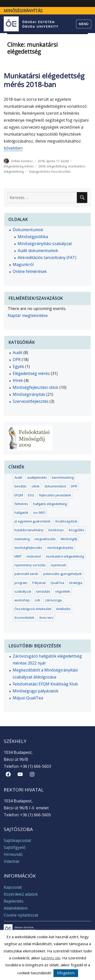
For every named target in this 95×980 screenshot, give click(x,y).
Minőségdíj (69, 539)
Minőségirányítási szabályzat (45, 244)
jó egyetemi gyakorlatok (32, 521)
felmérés (21, 504)
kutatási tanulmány (29, 530)
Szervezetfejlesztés (31, 401)
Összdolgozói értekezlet (33, 609)
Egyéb (18, 366)
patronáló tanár (26, 574)
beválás (21, 486)
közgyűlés (77, 530)
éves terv (46, 618)
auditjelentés (37, 477)
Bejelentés (14, 901)
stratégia (76, 583)
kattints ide (51, 958)
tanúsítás (43, 591)
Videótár (12, 861)
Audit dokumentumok (38, 251)
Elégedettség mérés (19, 166)
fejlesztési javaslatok (55, 495)
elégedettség (57, 166)
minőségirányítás (60, 548)
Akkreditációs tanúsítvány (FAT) (47, 258)
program (21, 583)
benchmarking (63, 477)
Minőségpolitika (33, 237)
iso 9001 (39, 513)
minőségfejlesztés (28, 548)
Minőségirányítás (23, 11)
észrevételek (24, 618)
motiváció (34, 556)
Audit (18, 353)
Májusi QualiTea (28, 698)
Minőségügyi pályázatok (36, 691)
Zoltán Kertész (22, 161)
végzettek (63, 591)
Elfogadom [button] (66, 973)
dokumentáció (55, 486)
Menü (84, 24)
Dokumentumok (28, 230)
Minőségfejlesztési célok (36, 387)
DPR (17, 360)
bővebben (13, 148)
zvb (37, 600)
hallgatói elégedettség (50, 504)
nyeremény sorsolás (30, 565)
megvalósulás (45, 539)
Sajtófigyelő (15, 847)
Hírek (18, 380)
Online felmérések (30, 271)
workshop (22, 600)
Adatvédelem (16, 908)
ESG (31, 495)
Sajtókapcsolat (17, 840)
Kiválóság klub (66, 521)
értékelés (63, 609)
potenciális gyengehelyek (63, 574)
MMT (18, 556)
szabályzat (23, 591)
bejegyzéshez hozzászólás (49, 171)
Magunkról (23, 264)
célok (36, 486)
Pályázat (39, 583)
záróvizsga (53, 600)
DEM (42, 166)
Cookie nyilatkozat (21, 915)
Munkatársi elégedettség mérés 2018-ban (44, 80)
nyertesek (58, 565)
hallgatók (21, 513)
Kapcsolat (13, 887)
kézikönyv (56, 530)
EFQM (19, 495)
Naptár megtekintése (28, 315)
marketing (22, 539)
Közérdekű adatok (21, 894)
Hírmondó (13, 854)
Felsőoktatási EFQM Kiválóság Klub (45, 684)
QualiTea (57, 583)
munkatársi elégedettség (65, 556)
